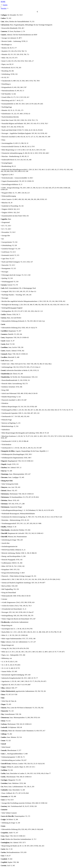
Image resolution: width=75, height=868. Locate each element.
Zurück (5, 5)
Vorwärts (4, 8)
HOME (3, 2)
